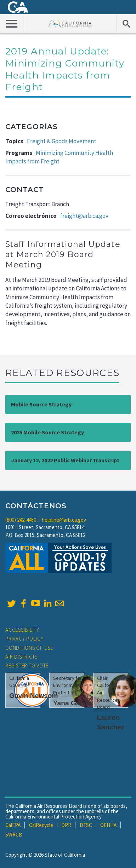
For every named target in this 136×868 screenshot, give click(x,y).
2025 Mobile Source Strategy (47, 432)
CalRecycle (41, 825)
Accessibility (22, 630)
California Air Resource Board (70, 23)
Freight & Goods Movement (62, 141)
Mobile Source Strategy (41, 404)
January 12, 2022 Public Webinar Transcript (65, 460)
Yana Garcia (73, 703)
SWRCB (14, 835)
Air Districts (21, 657)
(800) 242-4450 (21, 520)
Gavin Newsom (34, 696)
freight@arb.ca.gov (84, 216)
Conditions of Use (29, 648)
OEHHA (108, 825)
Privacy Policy (24, 639)
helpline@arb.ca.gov (64, 520)
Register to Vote (27, 666)
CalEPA (13, 825)
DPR (66, 825)
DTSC (86, 825)
